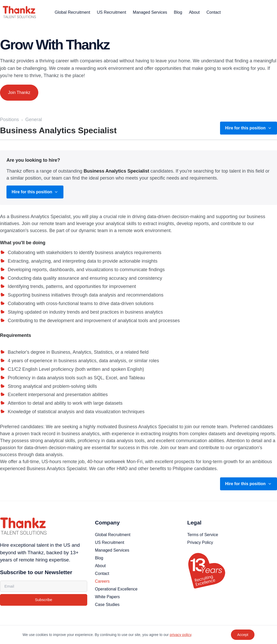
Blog (178, 12)
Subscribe (44, 600)
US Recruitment (111, 12)
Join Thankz (19, 92)
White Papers (107, 597)
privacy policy (181, 635)
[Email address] (44, 586)
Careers (102, 581)
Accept (243, 635)
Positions (9, 120)
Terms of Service (203, 535)
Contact (213, 12)
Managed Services (150, 12)
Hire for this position (249, 128)
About (194, 12)
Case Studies (107, 605)
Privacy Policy (200, 542)
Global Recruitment (72, 12)
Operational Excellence (116, 589)
